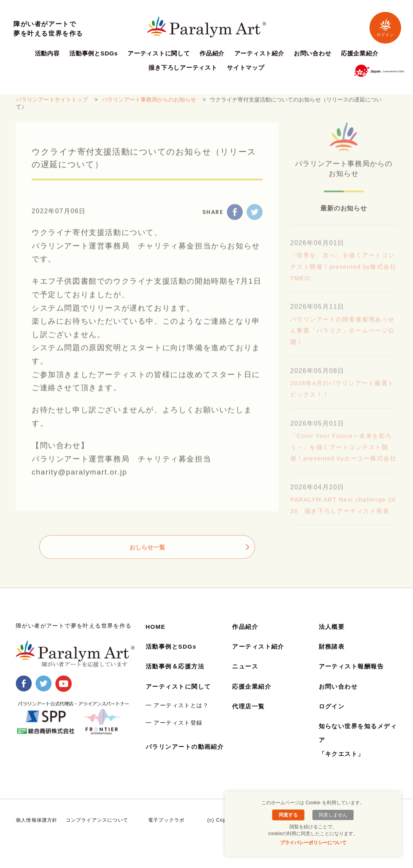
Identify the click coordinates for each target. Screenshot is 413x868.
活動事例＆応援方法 (177, 676)
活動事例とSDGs (94, 53)
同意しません (332, 815)
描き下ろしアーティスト (183, 68)
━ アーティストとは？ (177, 715)
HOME (156, 637)
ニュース (246, 676)
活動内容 (47, 53)
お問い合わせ (313, 53)
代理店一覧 (249, 716)
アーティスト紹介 (259, 53)
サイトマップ (246, 68)
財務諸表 (333, 656)
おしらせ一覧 (147, 552)
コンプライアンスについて (97, 836)
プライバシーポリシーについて (313, 843)
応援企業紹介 (360, 53)
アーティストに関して (159, 53)
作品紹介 (212, 53)
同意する (289, 815)
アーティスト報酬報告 (354, 676)
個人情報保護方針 (37, 836)
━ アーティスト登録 (174, 732)
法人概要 (333, 637)
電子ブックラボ (166, 836)
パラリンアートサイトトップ (52, 104)
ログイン (385, 28)
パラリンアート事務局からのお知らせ (149, 104)
